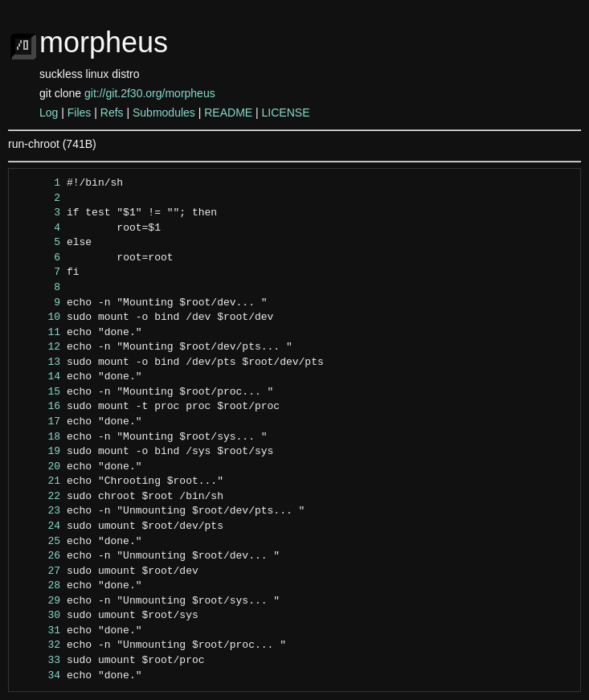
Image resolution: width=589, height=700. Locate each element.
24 (39, 526)
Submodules (164, 113)
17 (39, 422)
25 (39, 542)
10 (39, 317)
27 (39, 571)
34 (39, 676)
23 (39, 511)
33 (39, 661)
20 (39, 467)
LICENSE (286, 113)
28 (39, 586)
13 (39, 362)
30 (39, 616)
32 (39, 645)
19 (39, 452)
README (228, 113)
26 (39, 556)
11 (39, 333)
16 (39, 407)
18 (39, 437)
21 (39, 481)
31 (39, 631)
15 (39, 392)
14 (39, 377)
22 (39, 497)
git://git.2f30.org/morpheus (150, 93)
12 (39, 347)
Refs (112, 113)
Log (49, 113)
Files (80, 113)
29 (39, 601)
